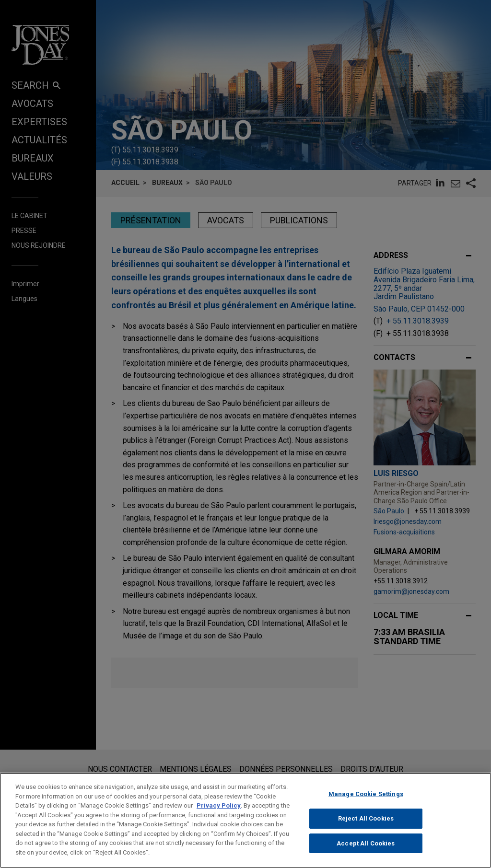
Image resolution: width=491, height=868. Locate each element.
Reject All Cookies (366, 827)
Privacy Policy (219, 815)
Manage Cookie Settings (366, 804)
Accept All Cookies (366, 852)
